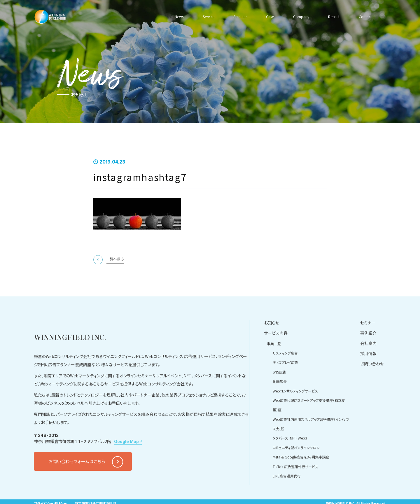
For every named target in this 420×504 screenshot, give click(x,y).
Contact (364, 17)
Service (209, 17)
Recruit (332, 17)
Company (300, 17)
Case (269, 17)
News (180, 17)
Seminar (240, 17)
